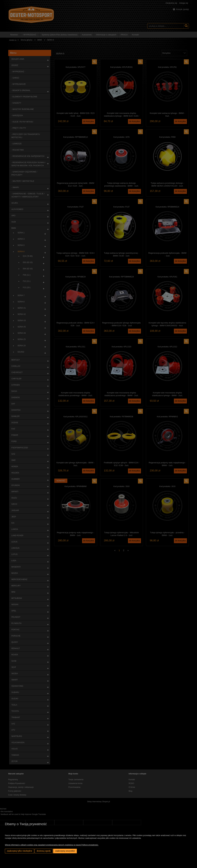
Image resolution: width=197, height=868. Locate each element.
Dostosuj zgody (44, 851)
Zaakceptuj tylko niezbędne (20, 851)
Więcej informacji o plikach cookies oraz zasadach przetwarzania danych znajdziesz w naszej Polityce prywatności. (52, 845)
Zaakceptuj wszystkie (65, 851)
